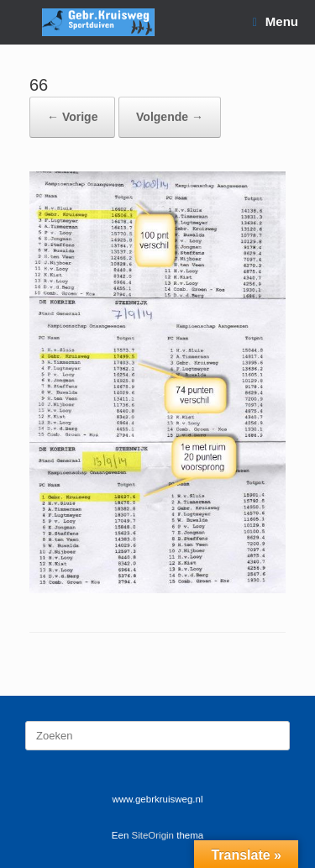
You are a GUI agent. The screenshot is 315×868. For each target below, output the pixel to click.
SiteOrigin (153, 835)
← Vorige (72, 117)
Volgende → (170, 117)
